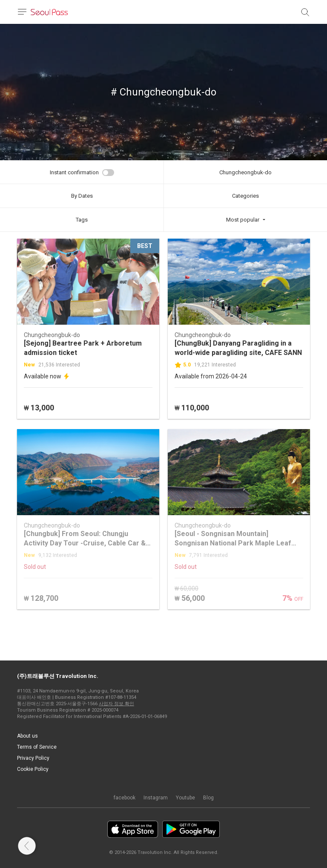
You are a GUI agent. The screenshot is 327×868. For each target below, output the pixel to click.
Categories (245, 196)
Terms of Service (37, 747)
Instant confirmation (74, 172)
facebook (125, 798)
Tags (82, 220)
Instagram (156, 798)
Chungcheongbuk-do (245, 172)
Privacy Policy (33, 758)
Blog (208, 798)
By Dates (82, 196)
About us (27, 736)
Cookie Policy (33, 769)
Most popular (243, 220)
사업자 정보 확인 (116, 704)
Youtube (185, 798)
